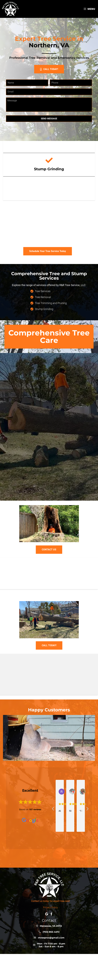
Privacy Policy (50, 907)
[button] (49, 69)
